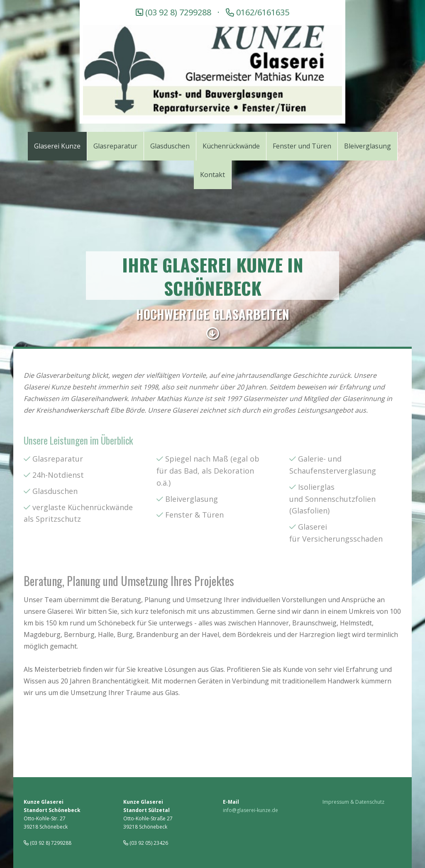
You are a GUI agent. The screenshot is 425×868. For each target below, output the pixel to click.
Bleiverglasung (192, 499)
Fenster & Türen (194, 515)
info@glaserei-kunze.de (250, 810)
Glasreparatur (58, 459)
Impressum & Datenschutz (353, 802)
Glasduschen (55, 491)
